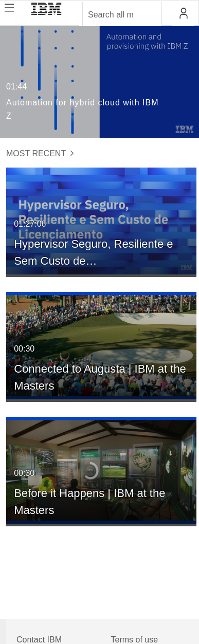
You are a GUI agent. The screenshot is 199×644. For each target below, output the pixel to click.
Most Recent (40, 153)
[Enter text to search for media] (111, 15)
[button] (183, 13)
